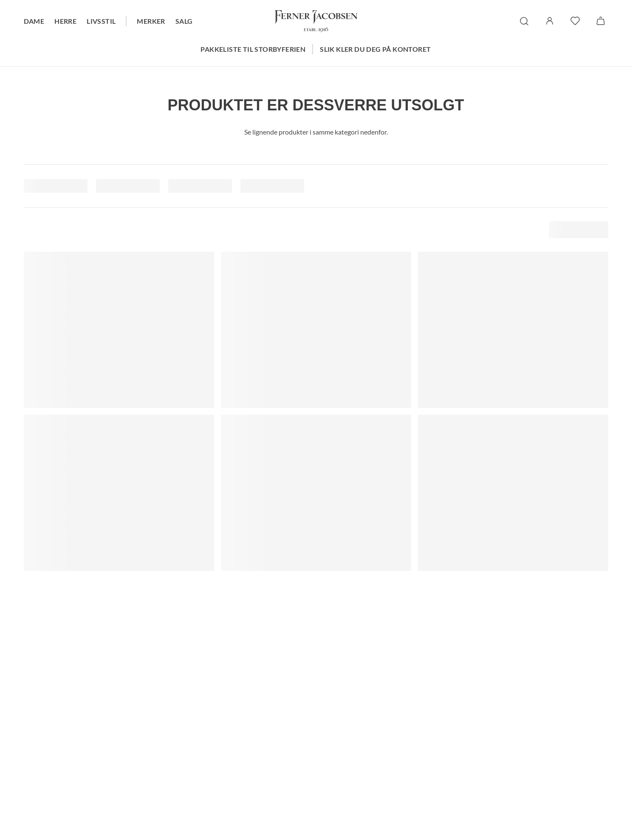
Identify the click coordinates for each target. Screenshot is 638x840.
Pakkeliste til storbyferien (253, 49)
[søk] (524, 21)
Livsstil (101, 21)
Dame (34, 21)
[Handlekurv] (601, 21)
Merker (151, 21)
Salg (184, 21)
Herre (65, 21)
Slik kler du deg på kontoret (375, 49)
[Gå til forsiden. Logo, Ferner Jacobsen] (316, 21)
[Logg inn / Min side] (550, 21)
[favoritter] (575, 21)
